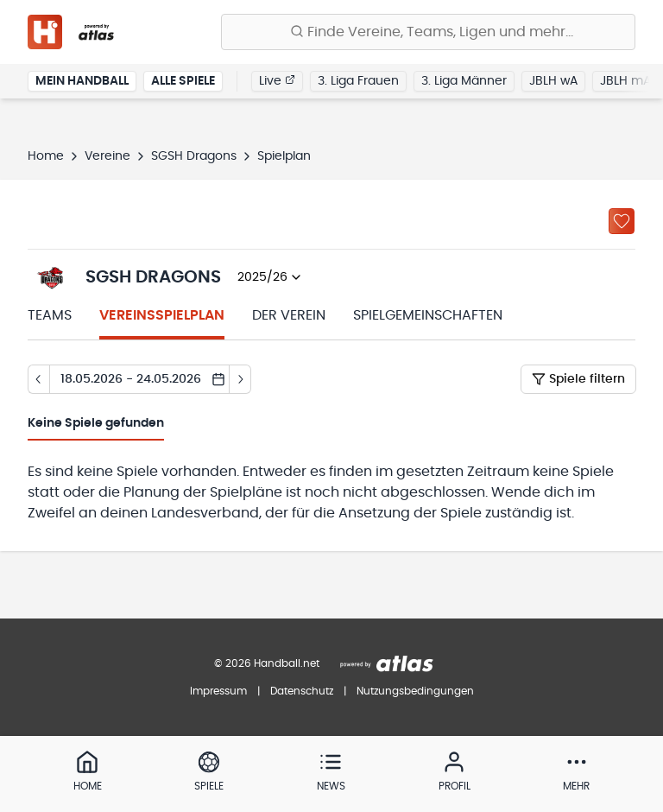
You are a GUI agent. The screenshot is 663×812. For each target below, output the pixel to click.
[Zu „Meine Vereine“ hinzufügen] (622, 221)
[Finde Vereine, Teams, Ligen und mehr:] (428, 32)
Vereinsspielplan (162, 315)
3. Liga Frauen (358, 81)
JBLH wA (553, 81)
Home (46, 156)
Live (277, 80)
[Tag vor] (240, 379)
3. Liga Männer (464, 81)
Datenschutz (302, 691)
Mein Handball (82, 81)
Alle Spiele (183, 81)
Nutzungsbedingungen (415, 691)
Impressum (218, 691)
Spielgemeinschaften (428, 315)
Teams (50, 315)
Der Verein (289, 315)
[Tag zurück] (38, 379)
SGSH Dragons (194, 156)
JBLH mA (625, 81)
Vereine (107, 156)
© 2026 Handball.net (267, 663)
